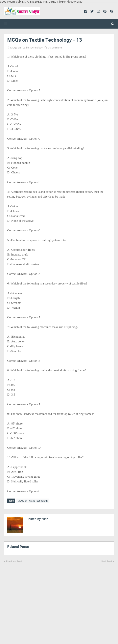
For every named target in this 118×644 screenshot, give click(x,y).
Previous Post (14, 561)
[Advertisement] (59, 601)
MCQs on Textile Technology (26, 48)
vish (45, 518)
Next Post (106, 561)
